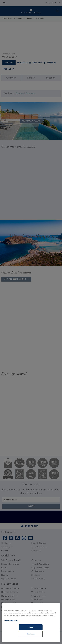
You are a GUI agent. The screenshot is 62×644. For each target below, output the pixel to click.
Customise (31, 634)
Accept (31, 627)
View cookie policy (11, 621)
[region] (31, 622)
